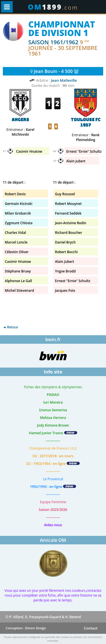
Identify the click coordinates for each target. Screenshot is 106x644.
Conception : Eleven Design (26, 628)
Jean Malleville (64, 80)
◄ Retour (10, 327)
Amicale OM (53, 540)
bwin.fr (53, 339)
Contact (91, 628)
